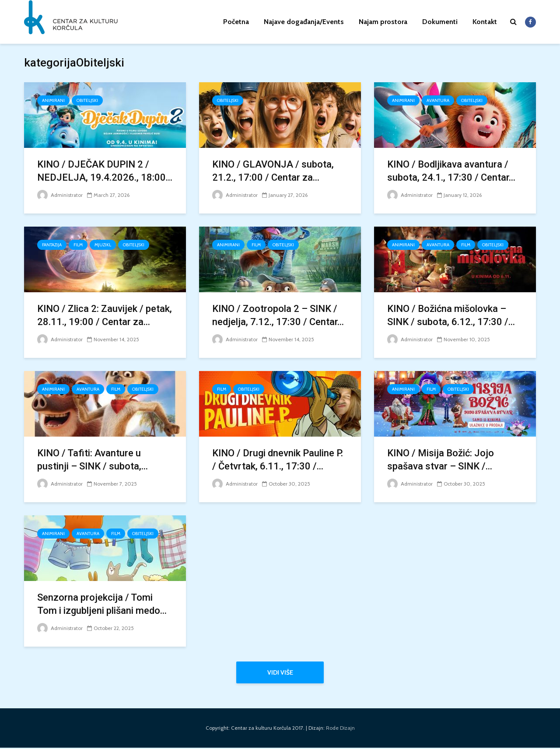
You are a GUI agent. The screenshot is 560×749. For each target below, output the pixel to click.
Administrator (60, 195)
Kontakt (485, 22)
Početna (236, 22)
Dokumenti (440, 22)
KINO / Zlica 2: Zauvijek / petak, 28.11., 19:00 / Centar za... (105, 315)
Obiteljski (87, 100)
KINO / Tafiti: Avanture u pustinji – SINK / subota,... (93, 460)
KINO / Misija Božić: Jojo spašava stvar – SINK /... (441, 460)
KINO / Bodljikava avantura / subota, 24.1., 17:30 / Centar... (451, 171)
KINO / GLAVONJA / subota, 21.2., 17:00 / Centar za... (273, 171)
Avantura (438, 100)
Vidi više (280, 672)
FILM (78, 245)
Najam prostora (383, 22)
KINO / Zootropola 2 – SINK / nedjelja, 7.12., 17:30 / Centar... (278, 315)
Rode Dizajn (340, 729)
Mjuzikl (103, 245)
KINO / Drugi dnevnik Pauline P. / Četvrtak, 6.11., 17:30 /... (278, 460)
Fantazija (52, 245)
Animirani (53, 100)
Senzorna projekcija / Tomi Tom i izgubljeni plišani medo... (102, 604)
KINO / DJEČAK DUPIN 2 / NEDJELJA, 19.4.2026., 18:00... (105, 171)
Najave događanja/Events (304, 22)
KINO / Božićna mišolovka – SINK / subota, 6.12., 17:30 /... (451, 315)
